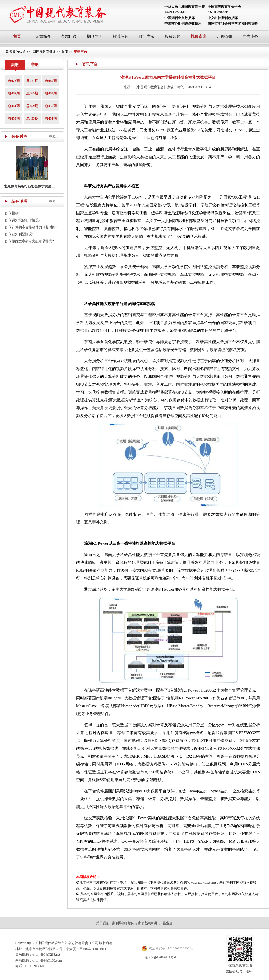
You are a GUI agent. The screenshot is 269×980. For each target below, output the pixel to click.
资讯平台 (80, 52)
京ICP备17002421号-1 (161, 957)
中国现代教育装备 (43, 52)
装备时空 (19, 137)
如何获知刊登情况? (19, 234)
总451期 (51, 118)
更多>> (54, 137)
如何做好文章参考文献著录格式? (29, 241)
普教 (35, 65)
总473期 (14, 81)
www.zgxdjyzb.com (201, 883)
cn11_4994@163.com (47, 960)
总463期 (51, 93)
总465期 (32, 93)
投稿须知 (173, 37)
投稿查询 (198, 37)
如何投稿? (12, 213)
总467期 (14, 93)
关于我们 (103, 923)
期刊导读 (119, 923)
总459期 (32, 106)
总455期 (14, 118)
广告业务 (250, 37)
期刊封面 (95, 37)
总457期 (51, 106)
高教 (15, 65)
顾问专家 (147, 37)
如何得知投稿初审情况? (23, 220)
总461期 (14, 106)
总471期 (32, 81)
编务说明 (19, 202)
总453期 (32, 118)
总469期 (51, 81)
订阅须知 (224, 37)
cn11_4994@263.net (46, 955)
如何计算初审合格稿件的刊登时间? (31, 227)
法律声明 (150, 923)
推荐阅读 (121, 37)
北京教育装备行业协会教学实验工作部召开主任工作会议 (46, 186)
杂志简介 (43, 37)
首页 (17, 37)
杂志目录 (69, 37)
